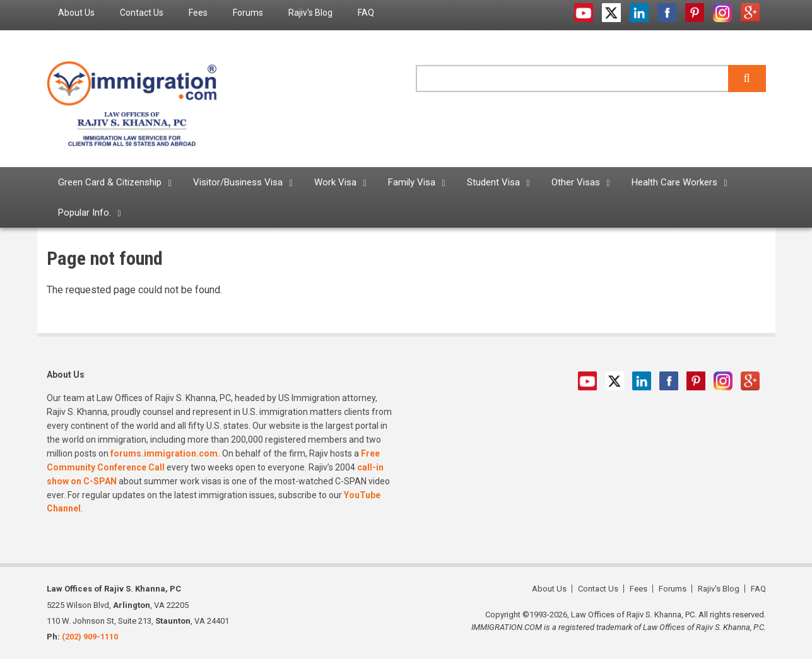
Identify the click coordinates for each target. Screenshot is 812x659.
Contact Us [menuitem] (142, 13)
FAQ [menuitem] (366, 13)
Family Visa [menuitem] (412, 182)
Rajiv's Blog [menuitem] (310, 13)
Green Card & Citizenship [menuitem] (110, 182)
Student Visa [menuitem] (493, 182)
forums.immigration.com (164, 453)
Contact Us (598, 589)
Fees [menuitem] (198, 13)
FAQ (758, 589)
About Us (549, 589)
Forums (673, 589)
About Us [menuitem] (76, 13)
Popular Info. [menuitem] (85, 213)
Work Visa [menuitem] (335, 182)
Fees (638, 589)
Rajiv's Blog (719, 589)
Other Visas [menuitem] (576, 182)
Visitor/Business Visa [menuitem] (238, 182)
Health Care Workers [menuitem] (674, 182)
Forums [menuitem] (248, 13)
